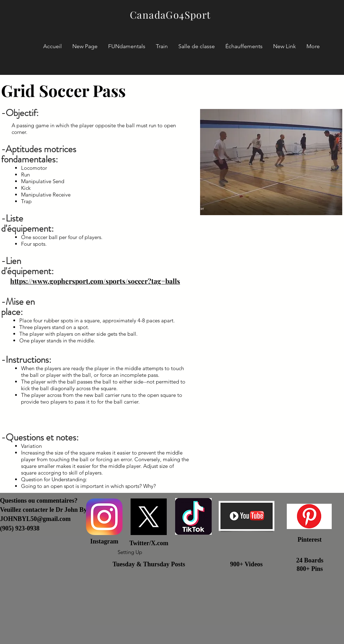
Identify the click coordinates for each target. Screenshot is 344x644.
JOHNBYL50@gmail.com (35, 519)
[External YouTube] (271, 385)
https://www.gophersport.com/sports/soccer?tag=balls (95, 281)
